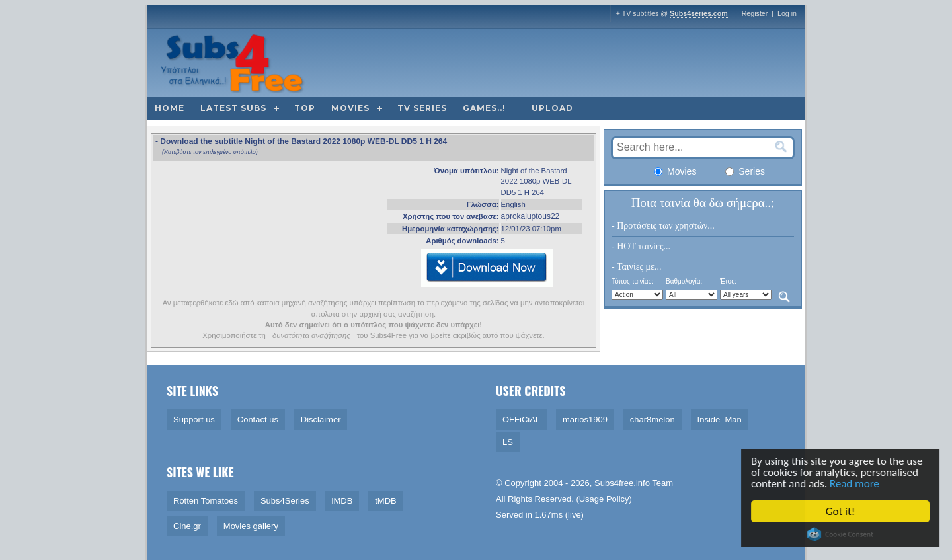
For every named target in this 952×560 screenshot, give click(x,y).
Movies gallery (251, 526)
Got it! (842, 511)
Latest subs (233, 108)
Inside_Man (720, 420)
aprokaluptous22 (531, 216)
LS (508, 442)
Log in (787, 13)
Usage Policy (604, 499)
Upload (552, 108)
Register (755, 13)
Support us (194, 420)
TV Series (422, 108)
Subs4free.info (622, 483)
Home (170, 108)
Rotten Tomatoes (206, 501)
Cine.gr (187, 526)
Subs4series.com (699, 13)
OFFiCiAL (521, 420)
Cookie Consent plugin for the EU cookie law (842, 534)
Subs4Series (285, 501)
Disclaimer (321, 420)
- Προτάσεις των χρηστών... (663, 226)
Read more (856, 484)
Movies (350, 108)
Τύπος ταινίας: (632, 281)
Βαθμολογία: (684, 281)
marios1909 (585, 420)
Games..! (484, 108)
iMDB (342, 501)
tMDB (386, 501)
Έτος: (728, 281)
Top (305, 108)
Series (745, 171)
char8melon (653, 420)
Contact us (258, 420)
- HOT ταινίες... (641, 246)
